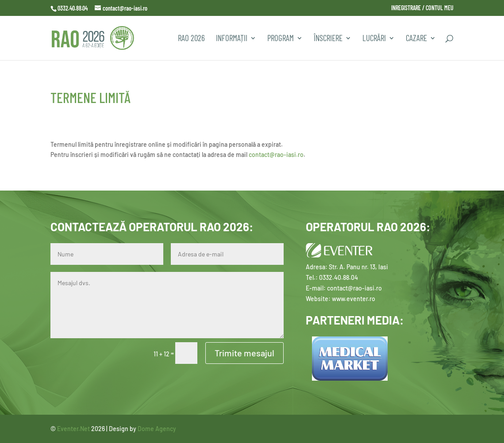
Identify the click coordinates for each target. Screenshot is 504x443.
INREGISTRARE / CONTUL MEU (422, 8)
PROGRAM (281, 39)
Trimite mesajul (244, 353)
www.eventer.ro (354, 299)
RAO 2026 (191, 39)
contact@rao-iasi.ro (276, 155)
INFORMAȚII (232, 39)
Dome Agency (157, 429)
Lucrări (374, 39)
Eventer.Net (74, 429)
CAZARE (416, 39)
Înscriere (328, 39)
